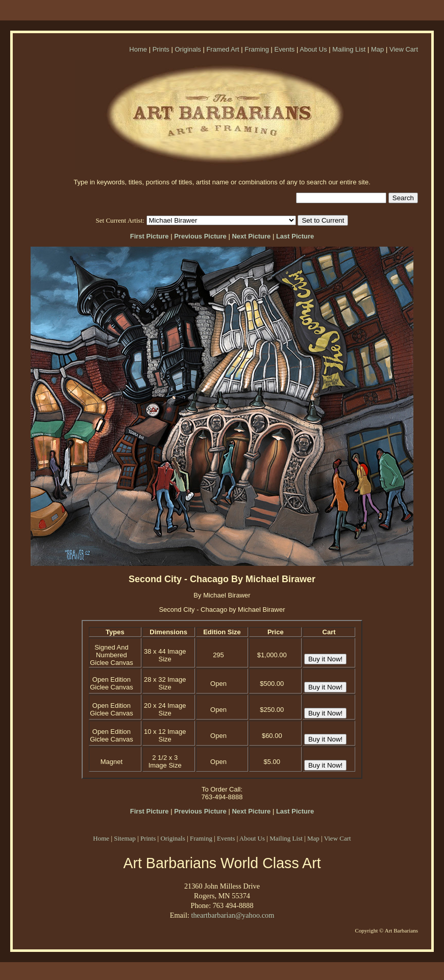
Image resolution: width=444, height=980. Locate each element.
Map (377, 49)
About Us (313, 49)
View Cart (404, 49)
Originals (188, 49)
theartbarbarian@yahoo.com (232, 915)
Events (285, 49)
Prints (161, 49)
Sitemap (125, 838)
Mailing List (349, 49)
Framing (257, 49)
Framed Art (223, 49)
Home (138, 49)
